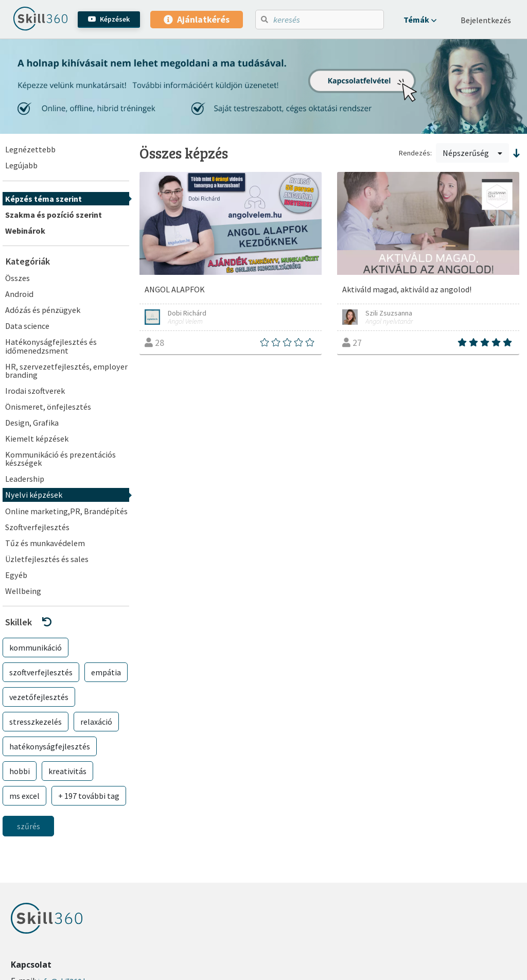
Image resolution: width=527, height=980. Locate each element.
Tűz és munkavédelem (45, 543)
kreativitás (67, 771)
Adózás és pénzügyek (43, 310)
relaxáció (96, 722)
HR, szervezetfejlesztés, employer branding (66, 371)
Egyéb (16, 575)
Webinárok (25, 231)
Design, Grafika (32, 423)
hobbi (20, 771)
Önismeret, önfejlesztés (48, 407)
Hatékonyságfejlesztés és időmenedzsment (51, 346)
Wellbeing (23, 591)
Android (19, 294)
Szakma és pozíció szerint (54, 215)
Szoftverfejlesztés (37, 527)
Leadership (25, 479)
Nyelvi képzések (34, 495)
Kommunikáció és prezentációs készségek (60, 459)
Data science (27, 326)
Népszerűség (472, 153)
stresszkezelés (36, 722)
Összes (17, 278)
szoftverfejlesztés (41, 672)
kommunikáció (36, 647)
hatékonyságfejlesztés (50, 746)
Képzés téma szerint (43, 199)
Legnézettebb (30, 149)
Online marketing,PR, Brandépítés (66, 511)
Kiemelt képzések (37, 439)
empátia (106, 672)
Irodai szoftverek (35, 391)
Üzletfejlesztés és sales (47, 559)
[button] (420, 20)
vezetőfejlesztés (39, 697)
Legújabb (21, 165)
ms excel (24, 796)
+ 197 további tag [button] (89, 796)
